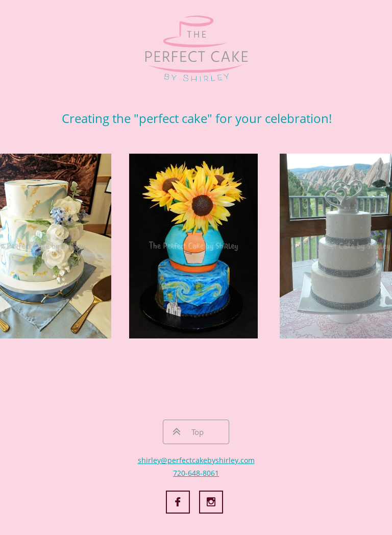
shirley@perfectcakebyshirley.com (196, 460)
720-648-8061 (196, 473)
